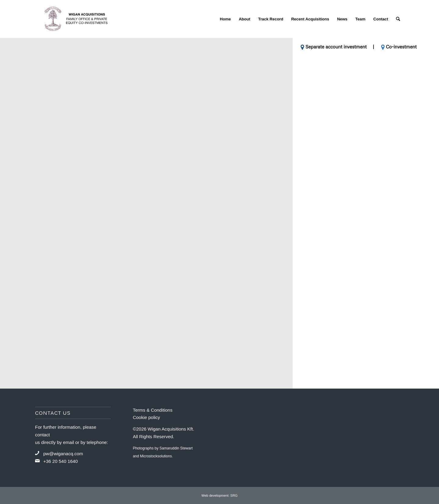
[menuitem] (225, 19)
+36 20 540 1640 (61, 461)
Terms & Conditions (153, 410)
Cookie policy (146, 417)
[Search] (398, 19)
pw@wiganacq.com (63, 454)
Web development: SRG (220, 495)
